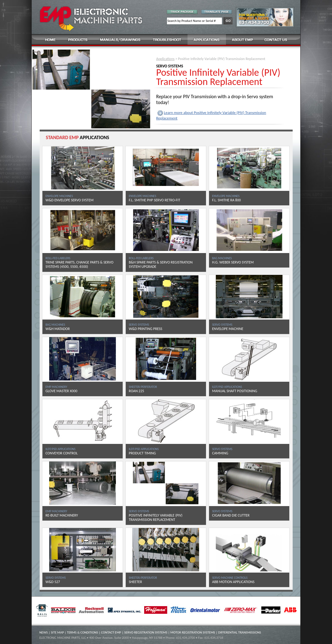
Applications (165, 59)
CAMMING (220, 453)
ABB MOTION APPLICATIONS (233, 582)
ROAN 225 (136, 391)
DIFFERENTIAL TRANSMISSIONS (240, 632)
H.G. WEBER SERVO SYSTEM (233, 262)
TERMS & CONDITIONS (83, 632)
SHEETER (135, 582)
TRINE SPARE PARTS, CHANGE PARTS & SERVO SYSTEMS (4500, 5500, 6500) (79, 264)
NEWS (43, 632)
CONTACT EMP (111, 632)
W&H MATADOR (58, 329)
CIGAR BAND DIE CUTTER (231, 515)
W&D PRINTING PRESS (146, 329)
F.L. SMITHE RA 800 (226, 200)
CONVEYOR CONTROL (62, 453)
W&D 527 (53, 582)
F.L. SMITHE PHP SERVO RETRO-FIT (154, 200)
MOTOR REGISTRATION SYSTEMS (193, 632)
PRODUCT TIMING (142, 453)
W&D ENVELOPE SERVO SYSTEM (69, 200)
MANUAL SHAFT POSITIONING (235, 391)
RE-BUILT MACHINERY (62, 515)
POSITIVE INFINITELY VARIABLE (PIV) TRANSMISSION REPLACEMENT (156, 517)
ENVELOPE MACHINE (228, 329)
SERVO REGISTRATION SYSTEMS (146, 632)
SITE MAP (57, 632)
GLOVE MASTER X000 (61, 391)
